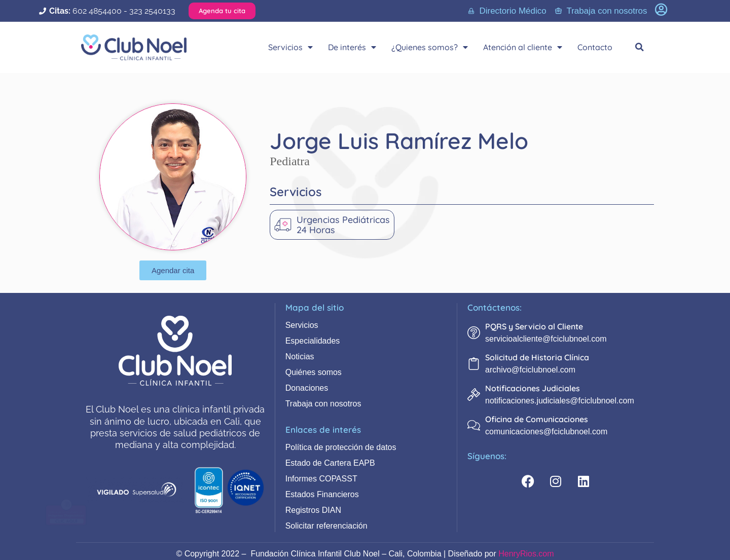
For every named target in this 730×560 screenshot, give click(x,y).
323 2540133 (152, 11)
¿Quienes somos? (430, 47)
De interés (352, 47)
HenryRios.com (526, 554)
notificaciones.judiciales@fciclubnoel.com (560, 401)
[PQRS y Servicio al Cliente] (474, 333)
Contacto (595, 47)
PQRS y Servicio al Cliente (534, 326)
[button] (640, 47)
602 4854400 (97, 11)
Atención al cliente (523, 47)
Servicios (290, 47)
